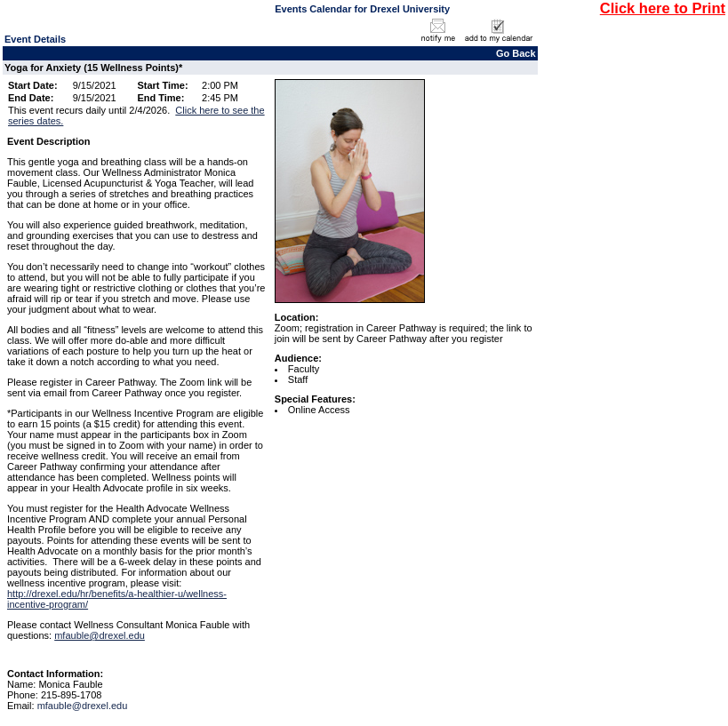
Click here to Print (663, 8)
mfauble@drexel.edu (100, 635)
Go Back (516, 53)
